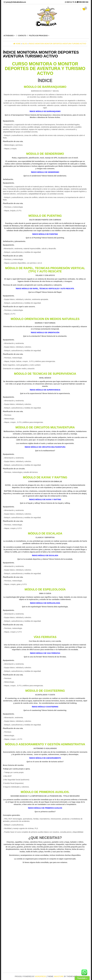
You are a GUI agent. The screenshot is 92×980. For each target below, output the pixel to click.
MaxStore (59, 976)
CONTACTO (22, 36)
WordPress (40, 976)
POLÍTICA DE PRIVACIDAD (39, 36)
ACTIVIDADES (9, 36)
